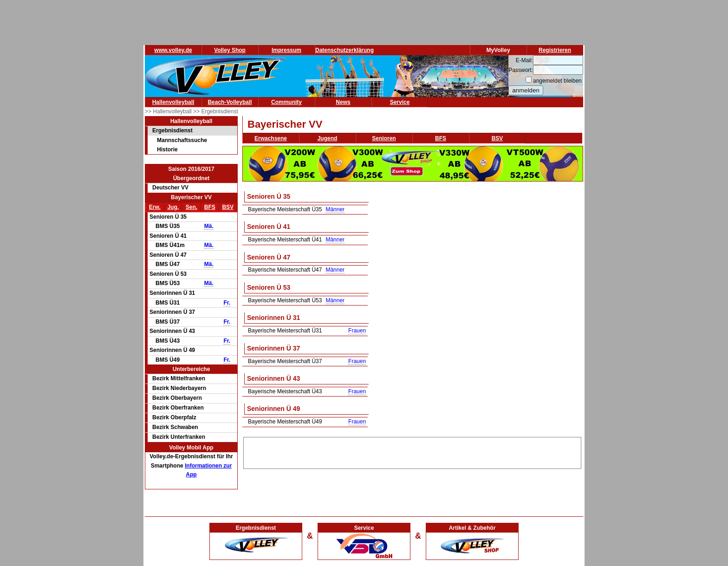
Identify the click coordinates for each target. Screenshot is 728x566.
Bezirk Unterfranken (179, 437)
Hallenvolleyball (173, 102)
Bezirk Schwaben (175, 427)
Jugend (328, 138)
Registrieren (555, 50)
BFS (210, 207)
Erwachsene (271, 138)
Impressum (286, 50)
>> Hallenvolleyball (169, 111)
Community (286, 102)
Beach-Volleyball (230, 102)
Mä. (209, 226)
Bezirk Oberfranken (178, 408)
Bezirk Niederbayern (179, 388)
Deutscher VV (170, 188)
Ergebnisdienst (172, 130)
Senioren (384, 138)
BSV (228, 207)
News (343, 102)
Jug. (173, 207)
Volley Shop (230, 50)
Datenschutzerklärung (344, 50)
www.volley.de (173, 50)
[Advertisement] (412, 451)
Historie (167, 150)
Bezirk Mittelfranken (179, 378)
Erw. (155, 207)
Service (400, 102)
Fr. (227, 303)
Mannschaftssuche (182, 140)
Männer (335, 209)
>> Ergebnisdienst (216, 111)
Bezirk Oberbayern (177, 398)
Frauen (357, 331)
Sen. (192, 207)
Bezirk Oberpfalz (174, 417)
